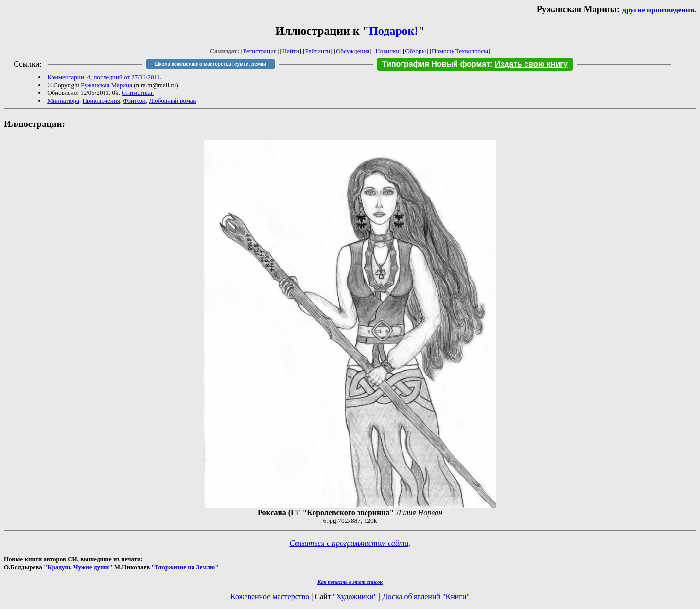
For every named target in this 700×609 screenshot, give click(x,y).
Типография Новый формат (436, 64)
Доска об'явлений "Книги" (426, 597)
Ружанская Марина (106, 85)
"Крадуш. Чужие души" (78, 567)
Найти (291, 51)
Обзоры (415, 51)
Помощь (443, 51)
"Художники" (355, 597)
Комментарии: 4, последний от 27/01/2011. (104, 77)
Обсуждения (353, 51)
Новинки (387, 51)
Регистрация (260, 51)
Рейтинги (318, 51)
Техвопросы (472, 51)
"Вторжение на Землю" (185, 567)
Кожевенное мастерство (270, 597)
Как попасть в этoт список (350, 582)
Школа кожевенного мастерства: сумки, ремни (210, 64)
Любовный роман (172, 100)
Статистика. (138, 93)
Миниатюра (63, 100)
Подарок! (394, 31)
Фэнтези (134, 100)
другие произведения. (659, 9)
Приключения (101, 100)
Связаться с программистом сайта (349, 543)
